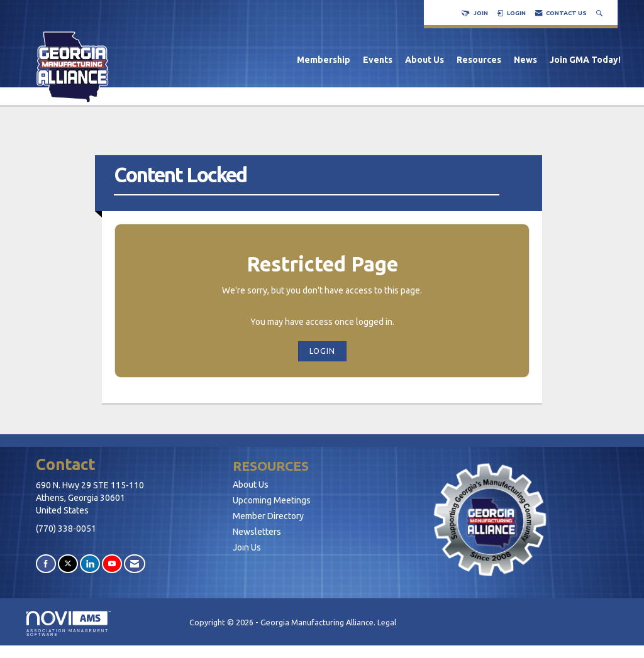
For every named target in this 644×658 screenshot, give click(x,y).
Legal (387, 622)
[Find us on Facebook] (46, 563)
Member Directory (268, 516)
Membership (324, 60)
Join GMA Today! (585, 60)
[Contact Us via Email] (135, 563)
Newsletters (257, 532)
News (525, 60)
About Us (425, 60)
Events (378, 60)
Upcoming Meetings (272, 500)
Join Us (247, 547)
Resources (479, 60)
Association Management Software (69, 624)
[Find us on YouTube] (112, 563)
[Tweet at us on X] (68, 563)
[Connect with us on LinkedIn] (90, 563)
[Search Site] (601, 13)
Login (322, 351)
